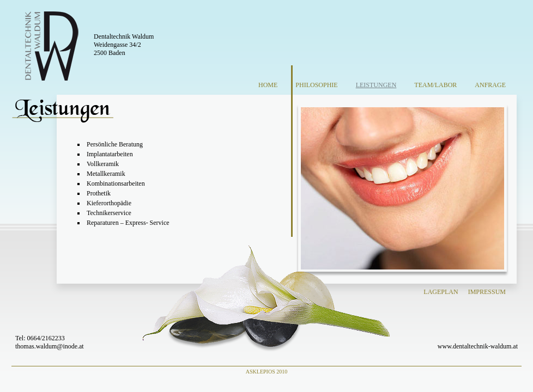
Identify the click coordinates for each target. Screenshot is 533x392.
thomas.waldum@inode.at (50, 346)
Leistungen (376, 85)
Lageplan (441, 292)
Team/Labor (435, 85)
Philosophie (316, 85)
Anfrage (490, 85)
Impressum (487, 292)
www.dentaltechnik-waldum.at (478, 346)
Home (268, 85)
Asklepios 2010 (266, 372)
